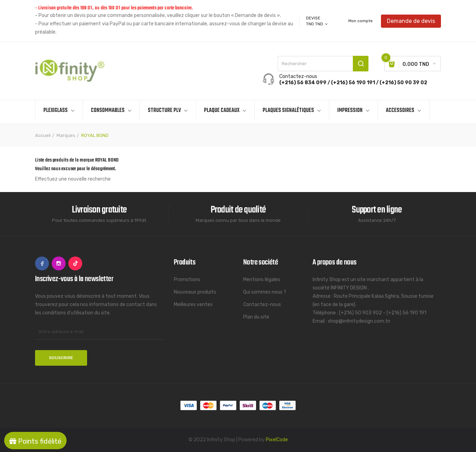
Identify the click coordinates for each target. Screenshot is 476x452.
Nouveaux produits (195, 292)
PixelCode (277, 440)
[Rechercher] (323, 64)
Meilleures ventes (193, 305)
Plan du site (256, 317)
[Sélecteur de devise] (317, 24)
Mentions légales (262, 280)
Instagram (59, 263)
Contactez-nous (262, 305)
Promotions (187, 280)
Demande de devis (411, 21)
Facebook (42, 263)
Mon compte (360, 21)
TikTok (75, 263)
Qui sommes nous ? (265, 292)
